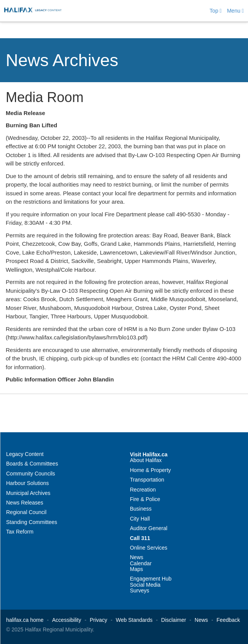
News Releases (25, 503)
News (137, 557)
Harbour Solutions (27, 483)
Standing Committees (32, 522)
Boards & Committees (32, 464)
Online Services (149, 548)
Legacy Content (25, 454)
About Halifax (146, 460)
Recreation (143, 490)
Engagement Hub (151, 579)
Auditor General (149, 528)
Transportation (147, 480)
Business (141, 509)
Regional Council (26, 512)
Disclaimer (173, 620)
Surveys (140, 590)
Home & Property (151, 470)
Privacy (98, 620)
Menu (235, 11)
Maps (137, 569)
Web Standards (134, 620)
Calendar (141, 563)
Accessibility (67, 620)
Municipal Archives (28, 493)
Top (216, 11)
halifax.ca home (25, 620)
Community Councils (31, 474)
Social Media (145, 585)
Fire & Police (145, 499)
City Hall (140, 519)
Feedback (228, 620)
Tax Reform (20, 532)
